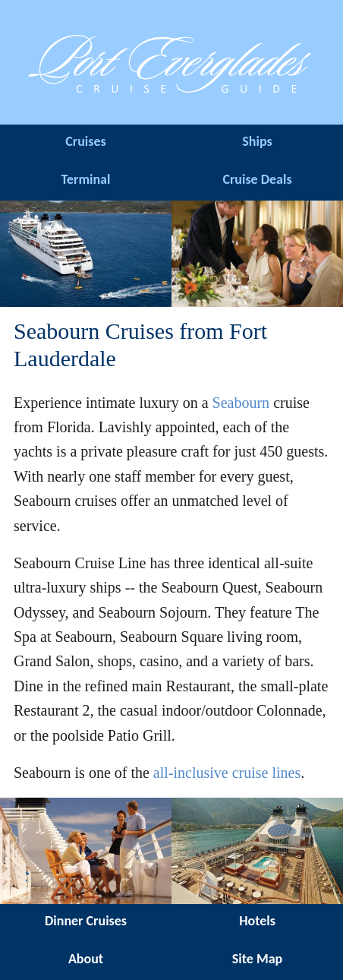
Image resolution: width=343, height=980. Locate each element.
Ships (257, 141)
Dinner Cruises (86, 921)
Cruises (85, 141)
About (86, 959)
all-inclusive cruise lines (227, 773)
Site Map (257, 959)
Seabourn (241, 403)
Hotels (257, 921)
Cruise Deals (257, 179)
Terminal (86, 179)
